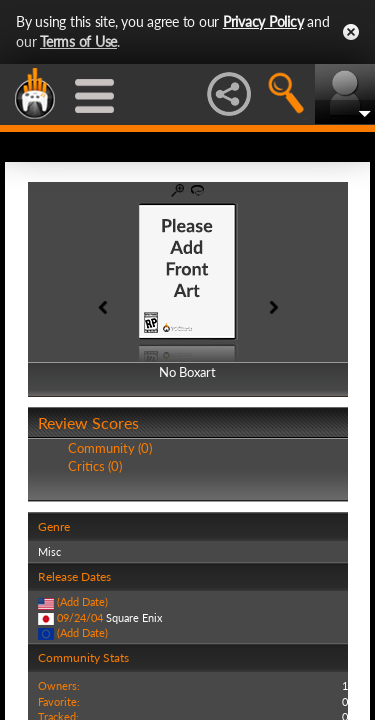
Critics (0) (95, 466)
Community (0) (110, 448)
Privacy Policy (263, 21)
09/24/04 (80, 617)
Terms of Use (78, 41)
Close (351, 32)
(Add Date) (82, 601)
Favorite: (59, 701)
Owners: (59, 685)
